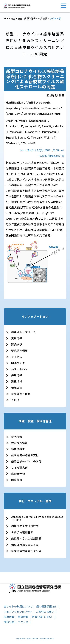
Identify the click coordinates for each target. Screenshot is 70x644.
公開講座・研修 (21, 394)
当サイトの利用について (18, 606)
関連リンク (18, 363)
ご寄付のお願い (45, 612)
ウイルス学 (55, 18)
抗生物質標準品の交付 (25, 455)
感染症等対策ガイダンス (26, 551)
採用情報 (17, 375)
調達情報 (17, 381)
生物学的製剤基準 (22, 532)
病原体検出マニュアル (25, 545)
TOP (6, 18)
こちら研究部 (19, 467)
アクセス (17, 357)
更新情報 (17, 338)
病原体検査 (18, 449)
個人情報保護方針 (46, 606)
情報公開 (17, 388)
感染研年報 (18, 474)
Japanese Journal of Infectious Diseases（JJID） (37, 518)
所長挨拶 (17, 344)
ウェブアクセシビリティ (18, 612)
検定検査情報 (19, 443)
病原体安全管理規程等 (25, 526)
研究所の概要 (19, 350)
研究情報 (43, 18)
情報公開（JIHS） (43, 617)
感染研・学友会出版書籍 (26, 538)
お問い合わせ (19, 369)
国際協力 (17, 480)
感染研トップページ (24, 332)
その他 (15, 400)
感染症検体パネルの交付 (26, 461)
